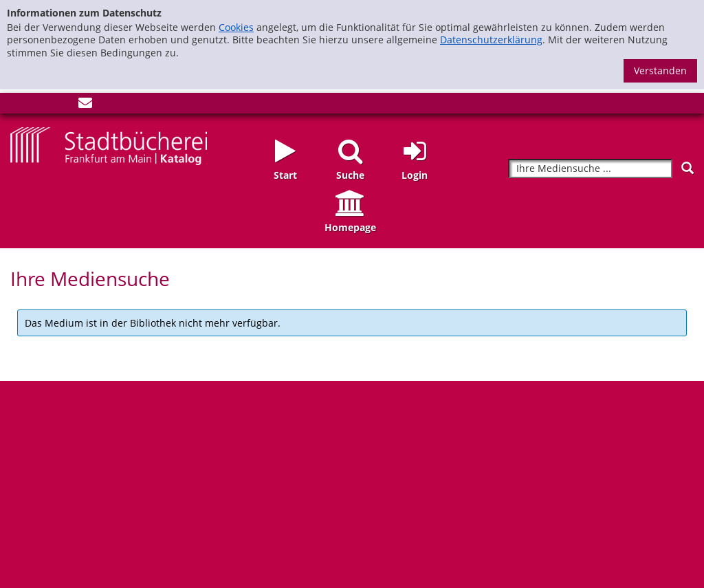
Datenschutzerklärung (491, 40)
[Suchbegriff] (590, 169)
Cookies (236, 27)
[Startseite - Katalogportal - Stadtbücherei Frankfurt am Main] (109, 145)
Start (285, 175)
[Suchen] (687, 168)
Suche (350, 175)
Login (415, 175)
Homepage (350, 227)
